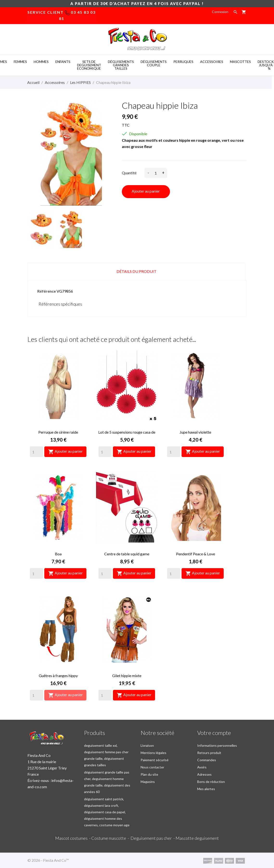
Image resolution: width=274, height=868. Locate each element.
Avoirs (202, 767)
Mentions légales (153, 753)
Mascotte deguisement (197, 838)
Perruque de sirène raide (58, 432)
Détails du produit (137, 271)
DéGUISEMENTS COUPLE (154, 63)
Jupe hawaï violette (195, 432)
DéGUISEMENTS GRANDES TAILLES (121, 65)
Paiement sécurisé (155, 760)
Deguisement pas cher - (153, 838)
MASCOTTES (240, 62)
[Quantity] (36, 452)
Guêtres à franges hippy (58, 676)
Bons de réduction (211, 782)
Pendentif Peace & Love (196, 554)
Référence (47, 291)
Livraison (147, 745)
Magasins (148, 782)
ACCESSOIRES (212, 62)
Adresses (204, 774)
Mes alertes (206, 789)
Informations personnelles (217, 745)
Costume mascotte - (111, 838)
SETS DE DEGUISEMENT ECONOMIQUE (89, 65)
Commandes (207, 760)
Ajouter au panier (146, 191)
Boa (58, 554)
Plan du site (149, 774)
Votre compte (214, 733)
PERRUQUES (183, 62)
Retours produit (209, 753)
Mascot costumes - (73, 838)
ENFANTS (63, 62)
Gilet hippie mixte (127, 676)
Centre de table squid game (127, 554)
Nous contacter (152, 767)
